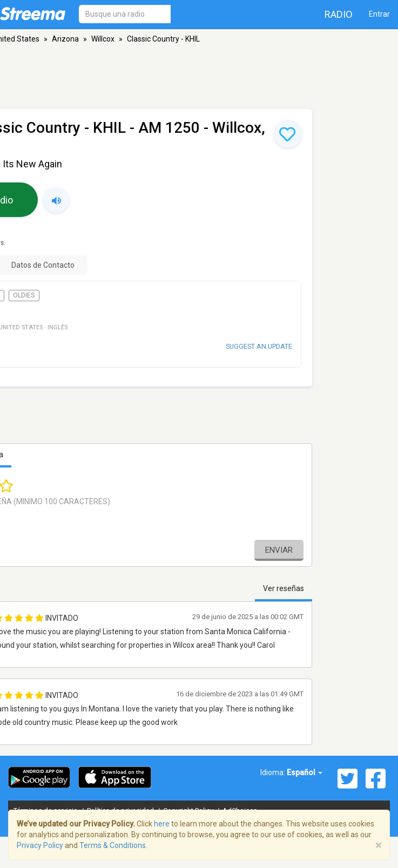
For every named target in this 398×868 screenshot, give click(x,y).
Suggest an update (259, 346)
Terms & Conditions (113, 845)
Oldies (24, 295)
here (162, 824)
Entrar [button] (379, 14)
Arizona (65, 39)
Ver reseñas (284, 588)
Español (305, 772)
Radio (339, 14)
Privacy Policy (40, 845)
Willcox (103, 39)
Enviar (279, 550)
